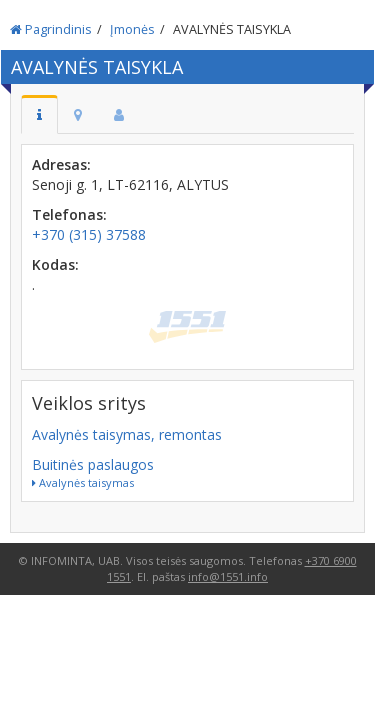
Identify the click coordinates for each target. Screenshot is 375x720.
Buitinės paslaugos (93, 464)
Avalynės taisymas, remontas (127, 434)
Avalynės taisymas (83, 482)
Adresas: (61, 164)
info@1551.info (228, 576)
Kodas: (55, 264)
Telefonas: (69, 214)
